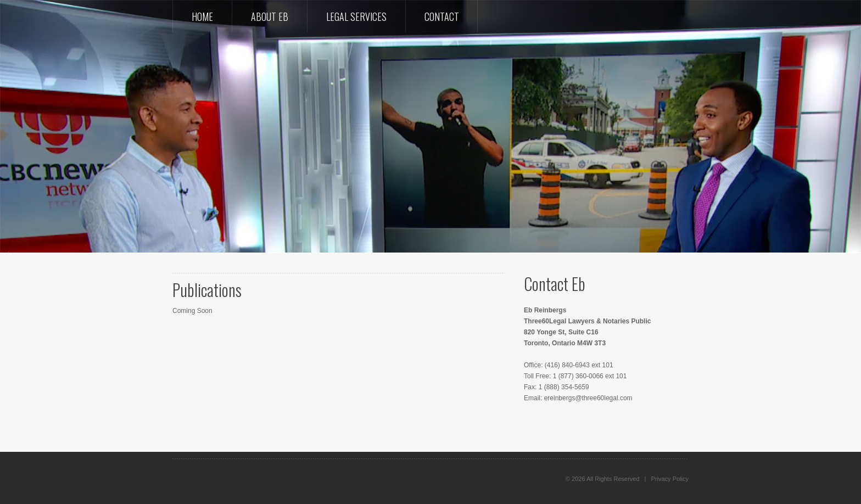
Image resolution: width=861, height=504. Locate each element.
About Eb (270, 16)
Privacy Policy (670, 479)
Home (202, 16)
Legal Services (356, 16)
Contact (442, 16)
